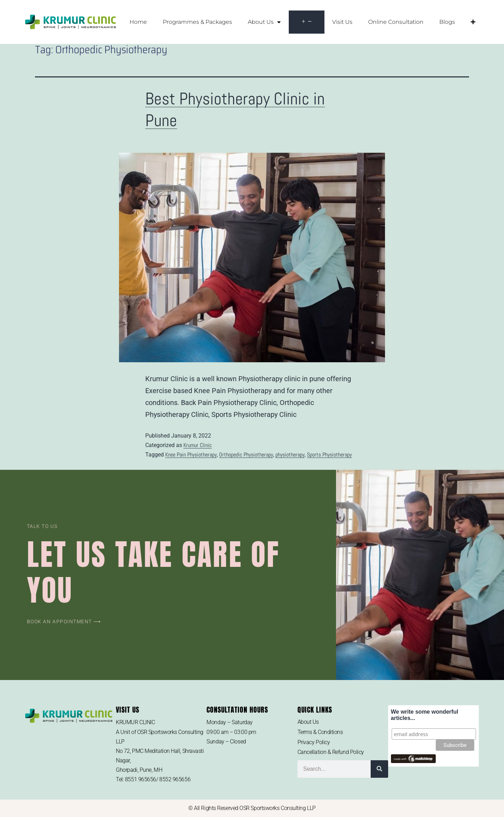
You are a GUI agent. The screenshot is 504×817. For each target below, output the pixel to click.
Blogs (447, 22)
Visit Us (342, 22)
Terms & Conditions (320, 732)
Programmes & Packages (197, 22)
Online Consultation (396, 22)
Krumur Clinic (198, 445)
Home (138, 22)
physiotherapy (290, 455)
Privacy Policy (314, 742)
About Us (264, 22)
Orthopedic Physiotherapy (246, 455)
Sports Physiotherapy (329, 455)
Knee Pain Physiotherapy (191, 455)
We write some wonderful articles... (425, 715)
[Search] (379, 769)
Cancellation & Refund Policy (331, 752)
